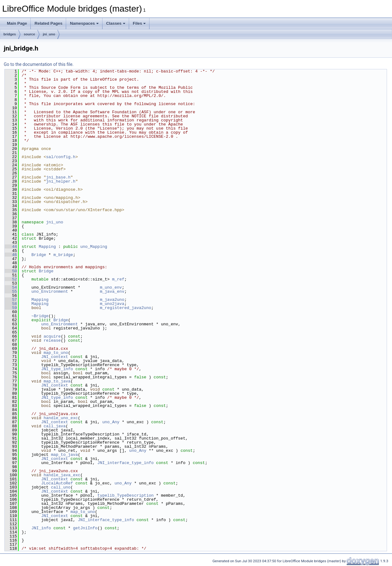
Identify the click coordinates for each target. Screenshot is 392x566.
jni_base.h (58, 177)
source (29, 34)
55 (11, 291)
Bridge (39, 255)
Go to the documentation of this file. (39, 64)
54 (11, 287)
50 (11, 271)
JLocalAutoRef (57, 483)
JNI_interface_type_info (125, 463)
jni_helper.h (61, 181)
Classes (116, 23)
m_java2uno (112, 300)
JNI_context (55, 357)
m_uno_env (111, 287)
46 (11, 255)
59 (11, 308)
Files (139, 23)
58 (11, 304)
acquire (52, 336)
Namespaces (84, 23)
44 (11, 247)
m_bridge (63, 255)
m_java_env (112, 291)
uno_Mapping (94, 247)
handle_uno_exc (61, 418)
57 (11, 300)
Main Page (17, 23)
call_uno (61, 487)
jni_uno (49, 34)
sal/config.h (61, 157)
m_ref (118, 279)
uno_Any (111, 422)
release (52, 340)
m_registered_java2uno (126, 308)
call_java (55, 426)
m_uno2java (112, 304)
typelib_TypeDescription (125, 495)
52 (11, 279)
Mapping (47, 247)
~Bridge (40, 316)
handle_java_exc (62, 475)
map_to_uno (56, 353)
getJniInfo (85, 528)
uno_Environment (50, 291)
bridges (10, 34)
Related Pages (48, 23)
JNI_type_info (57, 369)
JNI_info (41, 528)
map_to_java (57, 381)
